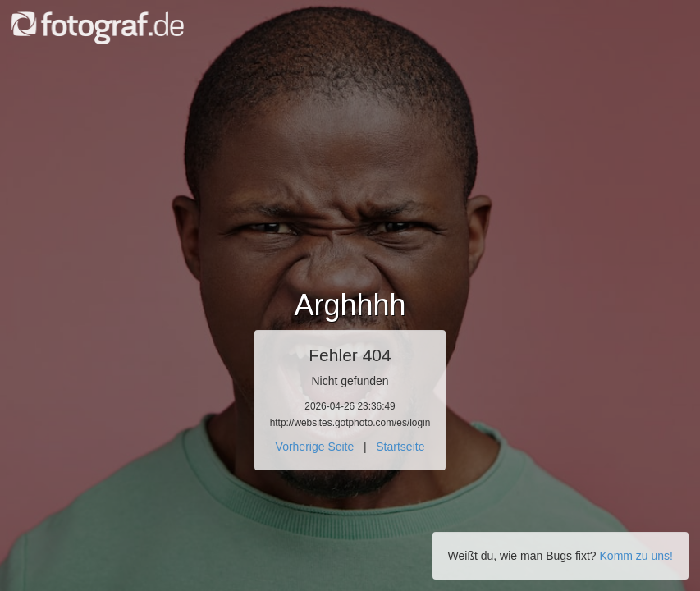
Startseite (400, 447)
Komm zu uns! (636, 556)
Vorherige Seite (315, 447)
